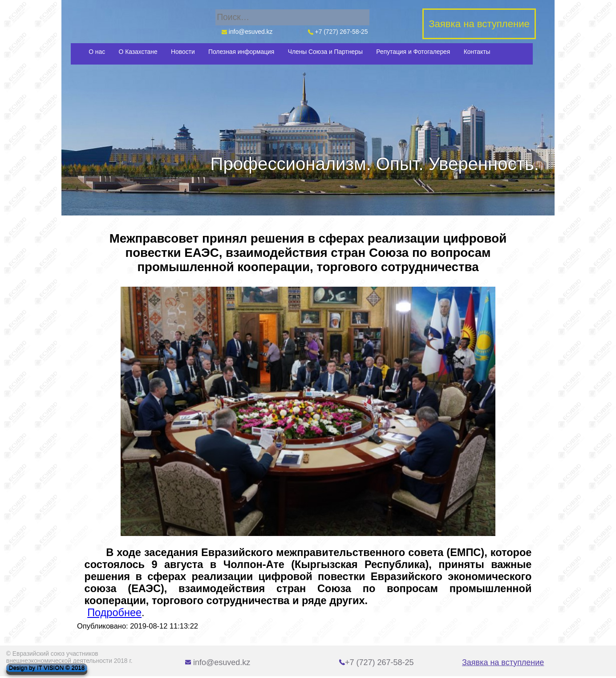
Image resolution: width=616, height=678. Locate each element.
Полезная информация (241, 52)
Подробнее (114, 613)
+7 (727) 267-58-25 (338, 32)
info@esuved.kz (247, 32)
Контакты (477, 52)
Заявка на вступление (503, 662)
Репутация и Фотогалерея (413, 52)
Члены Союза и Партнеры (325, 52)
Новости (183, 52)
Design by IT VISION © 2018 (47, 668)
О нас (97, 52)
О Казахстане (138, 52)
